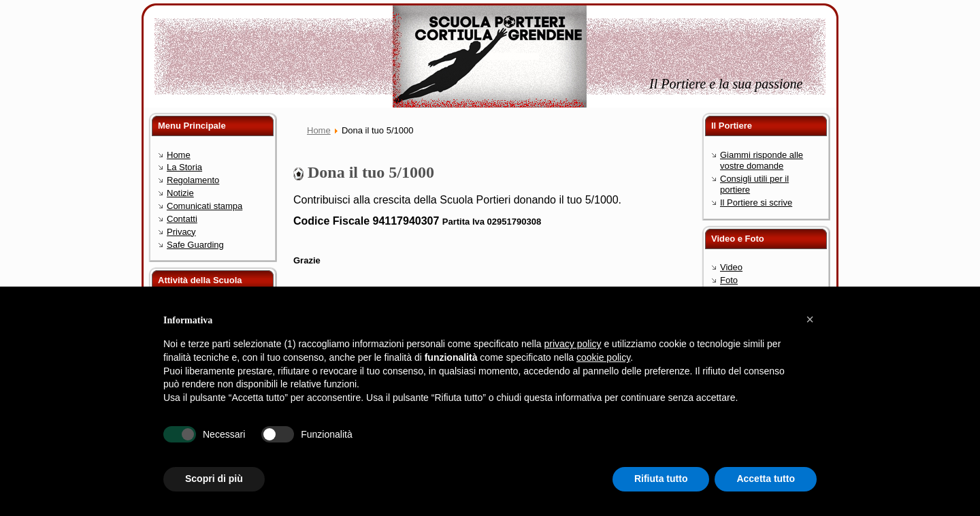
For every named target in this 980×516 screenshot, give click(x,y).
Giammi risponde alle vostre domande (762, 160)
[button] (810, 319)
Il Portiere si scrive (756, 203)
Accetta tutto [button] (766, 479)
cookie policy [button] (603, 357)
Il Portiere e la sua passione (726, 84)
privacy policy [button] (573, 344)
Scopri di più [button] (214, 479)
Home (319, 130)
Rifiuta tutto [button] (661, 479)
